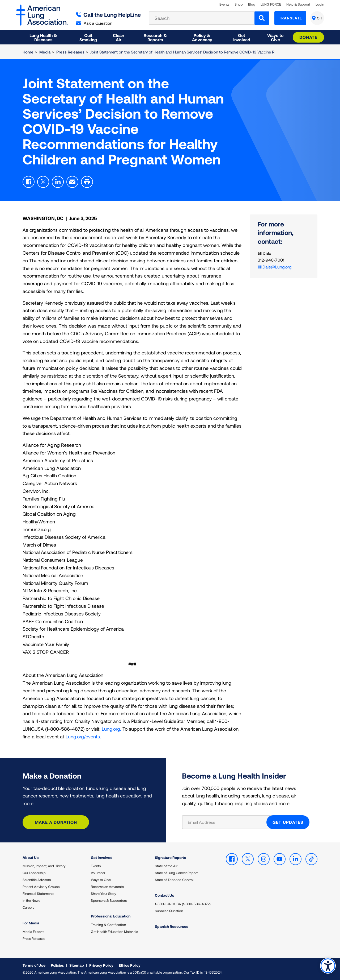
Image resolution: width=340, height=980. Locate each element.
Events (224, 4)
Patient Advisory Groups (41, 887)
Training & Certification (108, 925)
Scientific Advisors (37, 880)
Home (28, 52)
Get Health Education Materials (114, 932)
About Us (31, 857)
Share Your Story (103, 894)
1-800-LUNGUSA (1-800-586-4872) (183, 904)
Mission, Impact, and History (44, 866)
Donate (308, 37)
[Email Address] (228, 822)
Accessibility (328, 966)
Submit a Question (169, 911)
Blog (252, 4)
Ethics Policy (130, 965)
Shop (239, 4)
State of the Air (166, 866)
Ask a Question (94, 23)
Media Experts (33, 932)
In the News (31, 900)
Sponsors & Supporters (109, 900)
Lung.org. (111, 729)
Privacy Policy (101, 965)
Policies (57, 965)
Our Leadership (34, 873)
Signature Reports (171, 857)
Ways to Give (101, 880)
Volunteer (98, 873)
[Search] (262, 18)
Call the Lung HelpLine (109, 15)
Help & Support (298, 4)
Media (45, 52)
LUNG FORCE (271, 4)
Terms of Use (34, 965)
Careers (28, 907)
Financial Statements (38, 894)
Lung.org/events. (83, 737)
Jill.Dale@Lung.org (275, 267)
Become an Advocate (107, 887)
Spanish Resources (172, 926)
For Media (31, 923)
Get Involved (102, 857)
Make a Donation (56, 822)
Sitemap (77, 965)
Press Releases (70, 52)
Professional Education (111, 916)
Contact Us (165, 895)
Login (320, 4)
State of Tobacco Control (174, 880)
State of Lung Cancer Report (176, 873)
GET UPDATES (288, 822)
